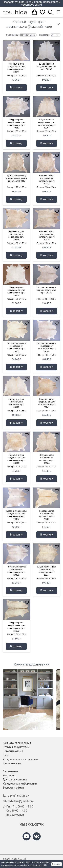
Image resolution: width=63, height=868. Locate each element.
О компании (10, 771)
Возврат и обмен (13, 788)
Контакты (9, 775)
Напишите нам (12, 763)
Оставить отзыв (13, 751)
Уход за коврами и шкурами (21, 759)
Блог (6, 755)
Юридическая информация (20, 784)
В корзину (16, 87)
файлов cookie (40, 865)
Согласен (57, 864)
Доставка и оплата (15, 780)
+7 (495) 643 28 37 (18, 796)
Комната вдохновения (17, 743)
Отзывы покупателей (16, 747)
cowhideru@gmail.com (20, 801)
